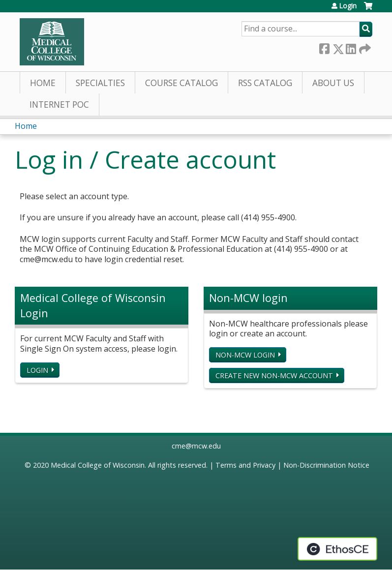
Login (348, 6)
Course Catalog (181, 83)
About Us (333, 83)
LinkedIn (351, 47)
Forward (364, 47)
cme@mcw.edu (196, 446)
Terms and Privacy (245, 465)
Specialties (100, 83)
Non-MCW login (245, 355)
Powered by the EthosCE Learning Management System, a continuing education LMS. (337, 549)
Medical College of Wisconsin (98, 465)
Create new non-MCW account (274, 375)
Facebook (324, 47)
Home (43, 83)
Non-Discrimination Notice (326, 465)
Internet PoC (59, 105)
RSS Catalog (265, 83)
